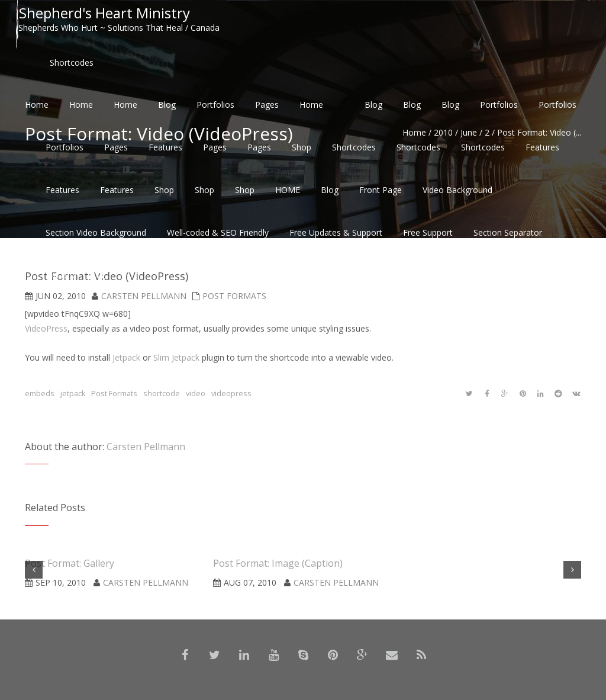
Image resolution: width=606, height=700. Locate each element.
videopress (231, 394)
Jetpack (126, 357)
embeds (40, 394)
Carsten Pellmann (146, 447)
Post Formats (114, 394)
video (196, 394)
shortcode (162, 394)
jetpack (73, 394)
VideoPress (46, 328)
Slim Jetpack (176, 357)
